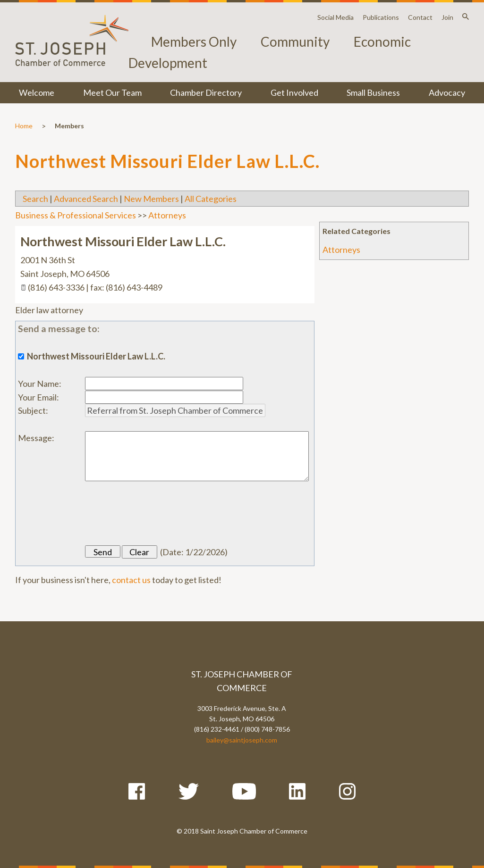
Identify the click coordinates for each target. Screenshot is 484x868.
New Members (151, 199)
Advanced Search (86, 199)
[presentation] (157, 513)
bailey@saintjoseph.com (242, 740)
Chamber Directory (206, 92)
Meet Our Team (112, 92)
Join (447, 17)
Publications (381, 17)
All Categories (211, 199)
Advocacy (447, 92)
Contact (420, 17)
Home (24, 126)
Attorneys (341, 250)
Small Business (373, 92)
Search (35, 199)
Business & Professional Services (76, 215)
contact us (131, 580)
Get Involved (294, 92)
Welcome (37, 92)
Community (295, 42)
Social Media (335, 17)
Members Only (194, 42)
